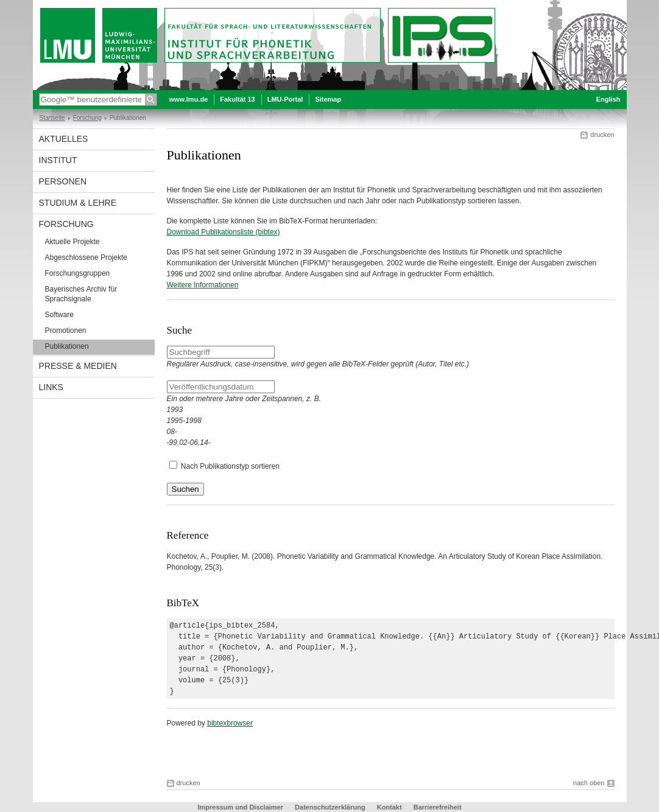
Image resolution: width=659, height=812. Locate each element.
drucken (602, 135)
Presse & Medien (78, 366)
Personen (63, 181)
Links (51, 387)
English (608, 99)
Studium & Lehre (78, 203)
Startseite (52, 118)
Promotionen (66, 331)
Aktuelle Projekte (72, 242)
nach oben (589, 783)
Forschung (87, 118)
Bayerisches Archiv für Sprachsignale (81, 294)
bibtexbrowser (230, 723)
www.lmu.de (189, 99)
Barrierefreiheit (438, 807)
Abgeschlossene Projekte (86, 257)
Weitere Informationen (203, 285)
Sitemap (328, 99)
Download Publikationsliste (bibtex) (224, 232)
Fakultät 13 (237, 99)
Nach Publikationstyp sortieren (230, 466)
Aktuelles (64, 139)
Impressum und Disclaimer (240, 807)
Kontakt (389, 807)
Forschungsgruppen (78, 273)
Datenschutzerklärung (330, 807)
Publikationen (67, 346)
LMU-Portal (285, 99)
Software (59, 315)
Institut (58, 160)
